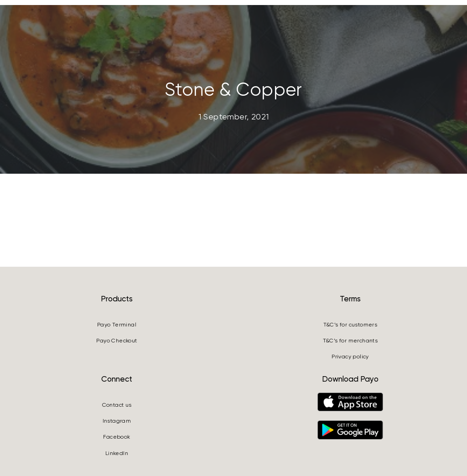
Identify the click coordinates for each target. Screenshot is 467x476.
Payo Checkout (117, 341)
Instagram (117, 421)
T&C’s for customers (350, 325)
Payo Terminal (117, 325)
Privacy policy (350, 357)
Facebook (117, 437)
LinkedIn (117, 453)
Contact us (117, 405)
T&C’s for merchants (350, 341)
